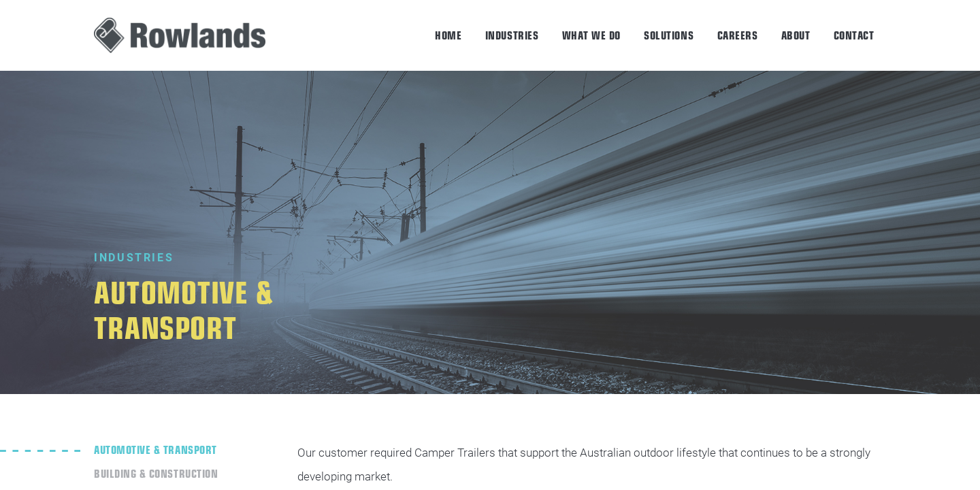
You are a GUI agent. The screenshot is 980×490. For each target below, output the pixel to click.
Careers (738, 35)
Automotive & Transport (155, 449)
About (796, 35)
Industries (512, 35)
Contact (854, 35)
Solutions (669, 35)
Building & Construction (156, 473)
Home (448, 35)
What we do (591, 35)
